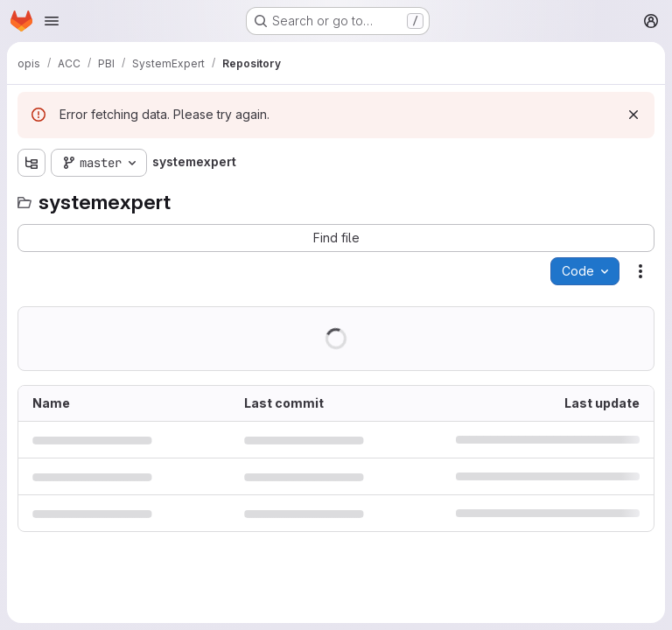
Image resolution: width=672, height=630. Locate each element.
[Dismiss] (633, 115)
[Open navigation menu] (52, 21)
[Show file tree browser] (31, 163)
